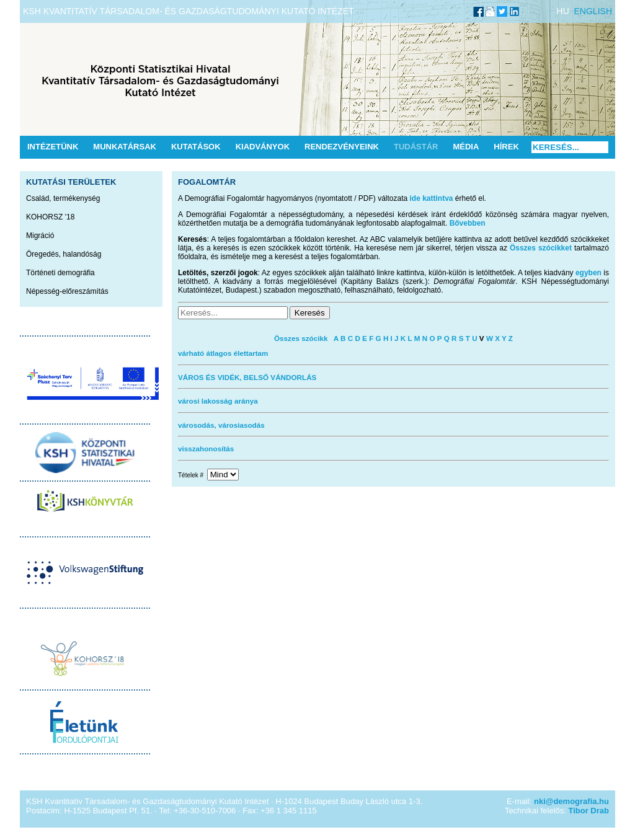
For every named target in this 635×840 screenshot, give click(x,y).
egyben (588, 273)
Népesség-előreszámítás (67, 291)
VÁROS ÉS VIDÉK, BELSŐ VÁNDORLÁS (247, 377)
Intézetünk (53, 147)
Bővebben (468, 223)
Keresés (310, 313)
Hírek (506, 147)
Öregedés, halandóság (64, 254)
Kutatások (196, 147)
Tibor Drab (589, 811)
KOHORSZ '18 (50, 217)
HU (563, 11)
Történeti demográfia (60, 273)
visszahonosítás (206, 449)
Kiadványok (263, 147)
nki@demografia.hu (571, 801)
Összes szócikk (301, 338)
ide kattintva (432, 198)
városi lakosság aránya (218, 401)
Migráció (40, 236)
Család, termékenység (63, 198)
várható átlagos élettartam (223, 353)
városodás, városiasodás (221, 425)
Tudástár (416, 147)
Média (466, 147)
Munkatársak (125, 147)
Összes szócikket (541, 248)
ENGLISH (593, 11)
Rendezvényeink (342, 147)
